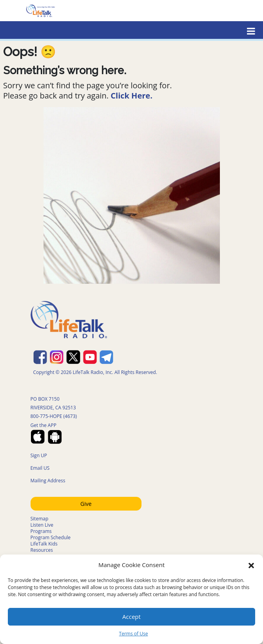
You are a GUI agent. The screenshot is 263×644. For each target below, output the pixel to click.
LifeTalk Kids (44, 544)
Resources (42, 550)
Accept (131, 617)
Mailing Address (48, 481)
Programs (41, 531)
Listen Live (42, 525)
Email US (40, 468)
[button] (251, 565)
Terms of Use (134, 634)
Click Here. (131, 96)
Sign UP (39, 455)
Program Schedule (51, 537)
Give (86, 504)
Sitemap (40, 519)
